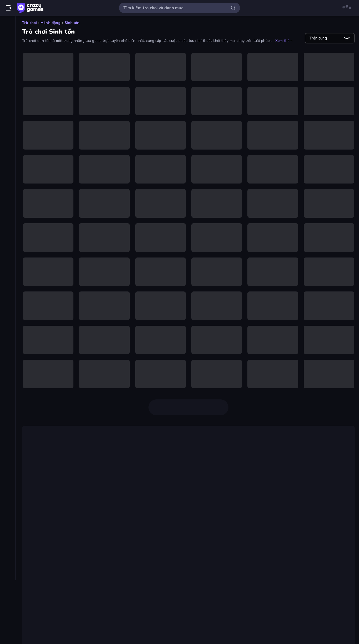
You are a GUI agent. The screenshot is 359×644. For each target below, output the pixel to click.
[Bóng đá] (8, 145)
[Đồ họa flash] (8, 190)
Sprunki (304, 601)
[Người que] (8, 262)
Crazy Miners (133, 489)
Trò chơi (29, 23)
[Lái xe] (8, 235)
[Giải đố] (8, 199)
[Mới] (8, 42)
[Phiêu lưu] (8, 280)
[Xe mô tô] (8, 306)
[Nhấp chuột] (8, 271)
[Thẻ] (8, 329)
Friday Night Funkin (49, 607)
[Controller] (8, 181)
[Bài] (8, 101)
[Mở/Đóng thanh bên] (8, 8)
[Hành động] (8, 208)
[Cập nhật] (8, 60)
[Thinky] (8, 298)
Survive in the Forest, (81, 563)
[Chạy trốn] (8, 172)
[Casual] (8, 163)
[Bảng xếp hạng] (8, 87)
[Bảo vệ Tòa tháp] (8, 127)
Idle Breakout (279, 601)
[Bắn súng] (8, 110)
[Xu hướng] (8, 51)
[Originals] (8, 69)
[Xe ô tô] (8, 315)
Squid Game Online (182, 449)
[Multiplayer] (8, 78)
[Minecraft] (8, 253)
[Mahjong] (8, 244)
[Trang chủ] (8, 24)
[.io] (8, 217)
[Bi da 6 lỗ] (8, 136)
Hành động (51, 23)
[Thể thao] (8, 289)
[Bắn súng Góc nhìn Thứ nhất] (8, 118)
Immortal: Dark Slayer (128, 529)
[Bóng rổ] (8, 154)
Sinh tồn (72, 23)
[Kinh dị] (8, 226)
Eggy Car (323, 601)
